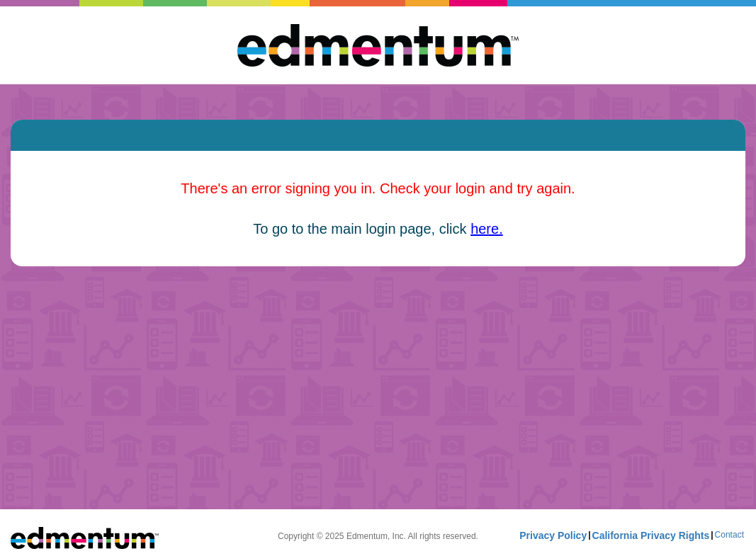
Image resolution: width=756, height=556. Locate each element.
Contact (729, 535)
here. (487, 229)
